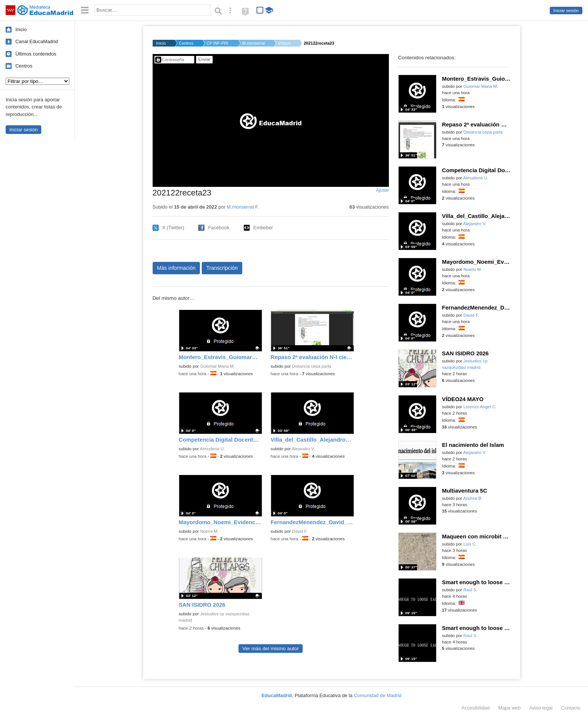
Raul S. (471, 590)
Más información (176, 268)
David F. (300, 531)
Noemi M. (209, 531)
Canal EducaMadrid (37, 41)
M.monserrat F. (253, 43)
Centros (24, 66)
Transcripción (222, 268)
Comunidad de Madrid (378, 695)
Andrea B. (473, 498)
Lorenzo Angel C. (480, 407)
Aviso (541, 708)
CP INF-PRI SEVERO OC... (218, 43)
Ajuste (382, 190)
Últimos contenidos (36, 54)
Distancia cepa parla (312, 366)
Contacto (571, 708)
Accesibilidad (475, 708)
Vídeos (284, 43)
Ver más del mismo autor (270, 649)
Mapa (510, 708)
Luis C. (470, 544)
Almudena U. (212, 449)
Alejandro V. (303, 449)
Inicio (21, 29)
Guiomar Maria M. (217, 366)
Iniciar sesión (566, 11)
